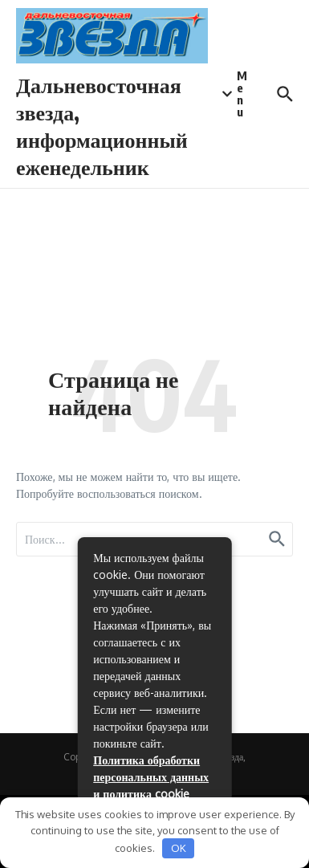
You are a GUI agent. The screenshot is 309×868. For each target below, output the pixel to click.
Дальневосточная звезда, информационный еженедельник (102, 125)
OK (179, 848)
